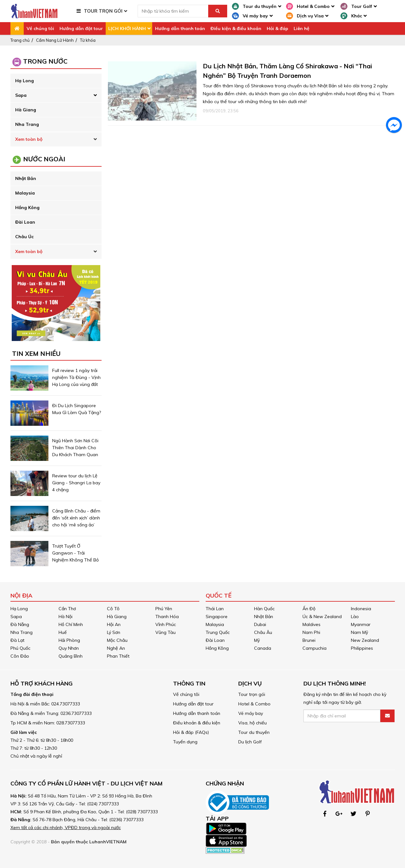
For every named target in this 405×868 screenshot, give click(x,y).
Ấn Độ (309, 609)
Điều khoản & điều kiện (197, 723)
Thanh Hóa (167, 617)
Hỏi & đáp (277, 28)
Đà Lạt (17, 640)
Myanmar (361, 624)
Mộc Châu (117, 640)
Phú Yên (164, 609)
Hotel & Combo (254, 704)
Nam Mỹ (359, 632)
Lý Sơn (114, 632)
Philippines (362, 648)
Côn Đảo (20, 656)
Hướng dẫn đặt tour (81, 28)
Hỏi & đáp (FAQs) (191, 732)
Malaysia (25, 193)
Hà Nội (65, 617)
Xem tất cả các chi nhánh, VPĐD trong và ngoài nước (66, 828)
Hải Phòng (69, 640)
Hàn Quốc (264, 609)
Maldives (312, 624)
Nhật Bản (26, 178)
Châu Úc (24, 237)
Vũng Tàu (165, 632)
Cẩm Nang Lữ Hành (55, 40)
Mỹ (257, 640)
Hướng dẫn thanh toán (180, 28)
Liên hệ (302, 28)
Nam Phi (311, 632)
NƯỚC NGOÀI (44, 159)
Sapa (21, 95)
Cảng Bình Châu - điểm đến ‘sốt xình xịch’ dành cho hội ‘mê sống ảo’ (76, 518)
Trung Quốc (218, 632)
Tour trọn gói (252, 694)
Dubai (260, 624)
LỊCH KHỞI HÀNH (127, 28)
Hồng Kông (27, 208)
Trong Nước (45, 61)
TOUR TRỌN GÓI (103, 11)
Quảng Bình (71, 656)
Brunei (309, 640)
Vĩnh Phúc (166, 624)
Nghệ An (116, 648)
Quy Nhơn (69, 648)
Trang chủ (20, 40)
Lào (355, 617)
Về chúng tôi (40, 28)
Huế (63, 632)
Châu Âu (263, 632)
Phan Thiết (118, 656)
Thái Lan (215, 609)
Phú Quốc (20, 648)
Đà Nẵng (20, 624)
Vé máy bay (251, 713)
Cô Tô (113, 609)
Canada (263, 648)
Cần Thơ (67, 609)
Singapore (217, 617)
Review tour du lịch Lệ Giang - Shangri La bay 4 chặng (76, 483)
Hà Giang (26, 110)
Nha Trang (27, 124)
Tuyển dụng (185, 742)
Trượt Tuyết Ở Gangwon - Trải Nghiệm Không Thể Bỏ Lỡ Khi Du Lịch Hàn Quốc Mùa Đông (75, 560)
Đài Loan (25, 222)
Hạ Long (25, 81)
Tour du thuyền (254, 732)
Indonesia (361, 609)
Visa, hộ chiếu (252, 723)
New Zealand (365, 640)
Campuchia (315, 648)
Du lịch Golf (250, 742)
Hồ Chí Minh (71, 624)
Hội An (114, 624)
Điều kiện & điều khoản (236, 28)
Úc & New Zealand (322, 617)
